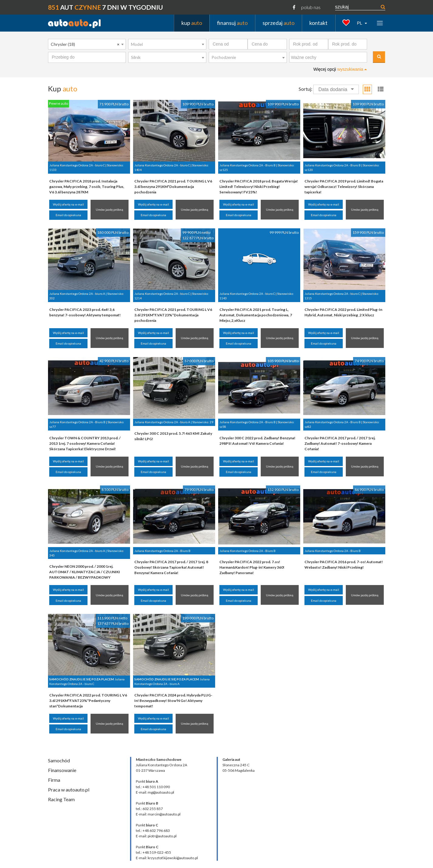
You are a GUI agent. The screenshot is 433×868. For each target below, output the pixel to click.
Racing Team (61, 799)
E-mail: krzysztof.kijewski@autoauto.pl (167, 858)
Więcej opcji (340, 69)
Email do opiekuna (68, 215)
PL (360, 23)
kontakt (318, 23)
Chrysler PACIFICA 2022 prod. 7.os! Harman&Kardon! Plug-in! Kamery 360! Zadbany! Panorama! (252, 567)
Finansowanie (62, 770)
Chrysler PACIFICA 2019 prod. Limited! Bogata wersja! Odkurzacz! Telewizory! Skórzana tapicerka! (344, 187)
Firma (54, 780)
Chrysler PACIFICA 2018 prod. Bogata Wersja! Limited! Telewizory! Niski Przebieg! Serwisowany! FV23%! (259, 187)
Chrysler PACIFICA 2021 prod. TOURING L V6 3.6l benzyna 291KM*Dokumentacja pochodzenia (173, 187)
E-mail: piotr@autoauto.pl (156, 836)
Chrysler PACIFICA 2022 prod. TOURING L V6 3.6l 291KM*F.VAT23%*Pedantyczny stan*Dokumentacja (88, 701)
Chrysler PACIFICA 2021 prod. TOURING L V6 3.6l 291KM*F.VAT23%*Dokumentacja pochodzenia (173, 315)
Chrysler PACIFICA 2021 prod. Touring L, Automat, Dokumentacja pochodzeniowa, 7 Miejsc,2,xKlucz (256, 315)
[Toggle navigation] (380, 23)
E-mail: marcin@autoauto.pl (158, 814)
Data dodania (336, 89)
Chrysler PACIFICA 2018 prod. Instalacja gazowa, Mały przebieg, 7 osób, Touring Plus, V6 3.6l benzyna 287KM (87, 187)
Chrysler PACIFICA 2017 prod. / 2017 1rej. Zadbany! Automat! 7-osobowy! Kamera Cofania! (340, 443)
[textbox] (330, 58)
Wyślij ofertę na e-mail (68, 204)
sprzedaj (278, 23)
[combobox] (87, 44)
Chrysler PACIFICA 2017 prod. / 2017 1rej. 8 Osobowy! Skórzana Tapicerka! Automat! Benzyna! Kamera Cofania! (171, 567)
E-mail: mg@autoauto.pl (155, 792)
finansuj (232, 23)
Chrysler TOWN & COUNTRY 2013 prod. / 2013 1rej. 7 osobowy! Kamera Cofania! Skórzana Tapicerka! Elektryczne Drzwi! (85, 443)
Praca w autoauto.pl (69, 790)
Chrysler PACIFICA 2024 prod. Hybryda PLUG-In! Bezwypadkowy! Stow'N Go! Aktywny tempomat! (173, 701)
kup (192, 23)
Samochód (59, 760)
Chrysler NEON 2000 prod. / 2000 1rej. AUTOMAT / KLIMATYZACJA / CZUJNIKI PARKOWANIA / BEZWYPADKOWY (85, 572)
